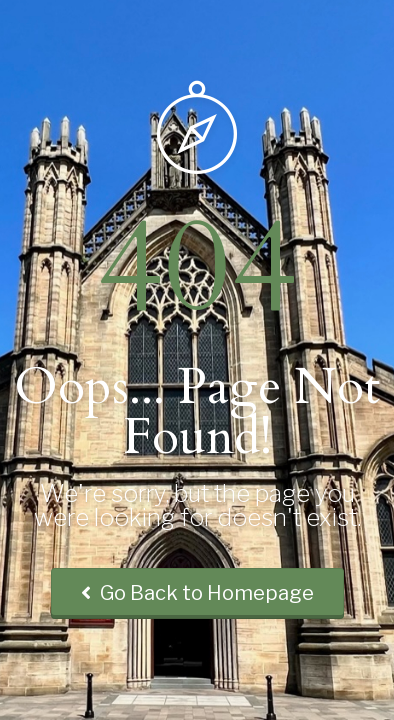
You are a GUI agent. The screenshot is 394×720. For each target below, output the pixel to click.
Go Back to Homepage (197, 593)
